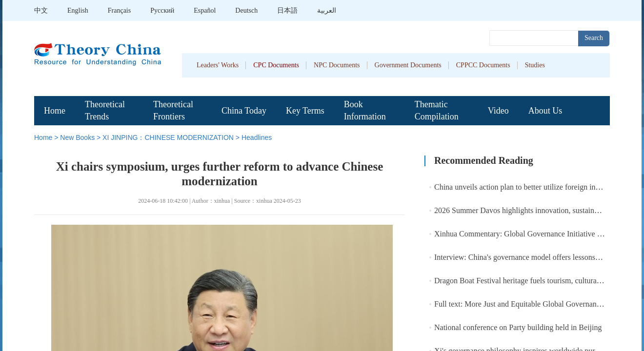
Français (119, 10)
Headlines (257, 137)
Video (498, 111)
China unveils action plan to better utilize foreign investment (529, 187)
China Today (244, 111)
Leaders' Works (218, 65)
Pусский (162, 10)
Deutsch (246, 10)
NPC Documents (337, 65)
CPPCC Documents (483, 65)
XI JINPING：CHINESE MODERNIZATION (168, 137)
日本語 (287, 10)
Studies (535, 65)
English (78, 10)
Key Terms (305, 111)
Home (55, 111)
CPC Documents (276, 65)
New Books (77, 137)
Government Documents (408, 65)
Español (205, 10)
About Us (545, 111)
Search (594, 38)
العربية (327, 10)
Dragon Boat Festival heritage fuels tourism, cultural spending (532, 281)
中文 (41, 10)
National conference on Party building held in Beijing (518, 327)
